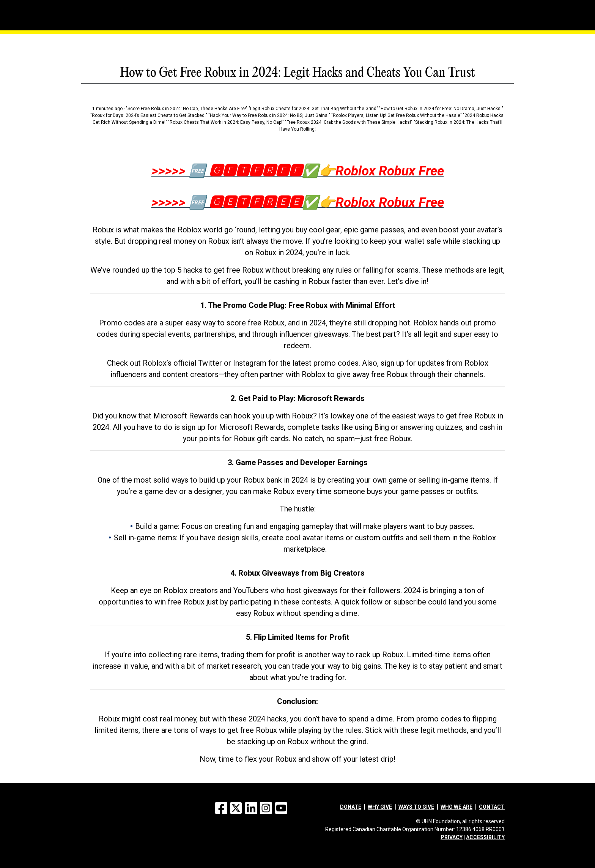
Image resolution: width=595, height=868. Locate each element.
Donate (351, 807)
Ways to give (416, 807)
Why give (380, 807)
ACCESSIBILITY (485, 837)
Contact (492, 807)
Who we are (456, 807)
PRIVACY (452, 837)
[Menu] (112, 6)
